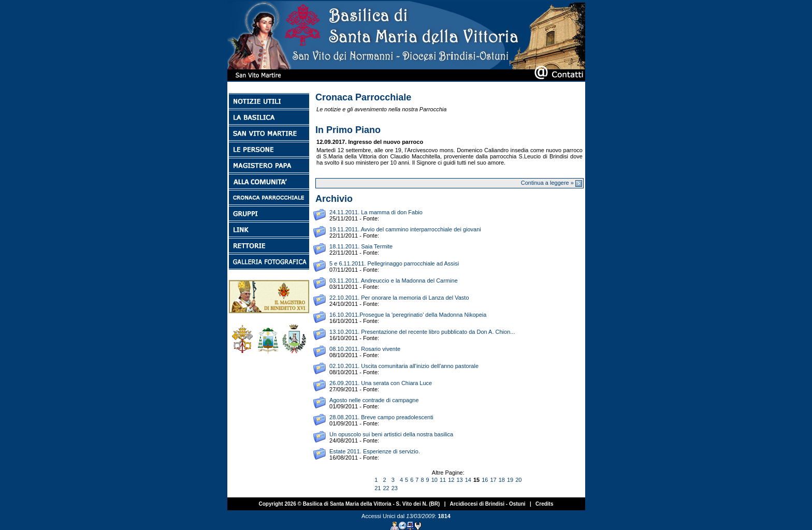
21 (378, 488)
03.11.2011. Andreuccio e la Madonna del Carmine (394, 281)
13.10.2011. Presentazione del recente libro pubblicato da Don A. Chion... (422, 332)
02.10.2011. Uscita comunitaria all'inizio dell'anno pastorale (404, 366)
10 (434, 480)
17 (493, 480)
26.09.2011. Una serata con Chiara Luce (381, 383)
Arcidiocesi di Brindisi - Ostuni (487, 504)
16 (485, 480)
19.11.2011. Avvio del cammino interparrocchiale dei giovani (405, 229)
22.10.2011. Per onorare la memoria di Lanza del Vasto (399, 298)
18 (502, 480)
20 (518, 480)
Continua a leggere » (552, 183)
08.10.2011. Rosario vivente (365, 349)
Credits (544, 504)
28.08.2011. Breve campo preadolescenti (381, 417)
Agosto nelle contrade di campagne (374, 400)
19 (510, 480)
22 (386, 488)
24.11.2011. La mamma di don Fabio (376, 212)
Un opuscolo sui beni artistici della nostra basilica (391, 434)
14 (468, 480)
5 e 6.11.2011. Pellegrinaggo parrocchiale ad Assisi (394, 263)
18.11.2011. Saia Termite (361, 246)
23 (395, 488)
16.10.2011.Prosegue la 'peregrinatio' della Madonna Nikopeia (408, 315)
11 (443, 480)
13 (459, 480)
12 (451, 480)
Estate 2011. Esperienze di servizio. (375, 451)
